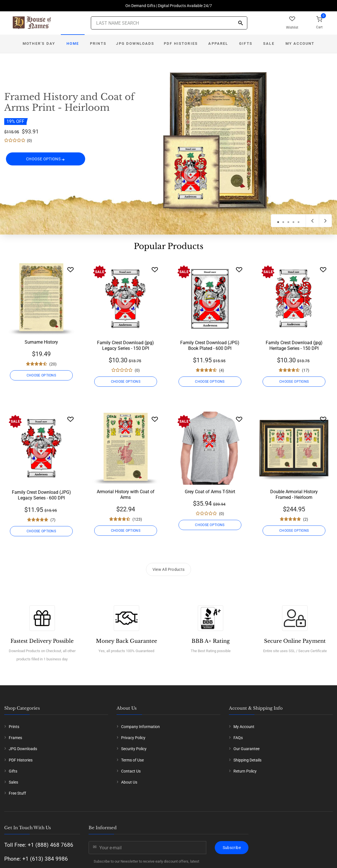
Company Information (140, 727)
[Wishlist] (70, 270)
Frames (15, 738)
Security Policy (134, 749)
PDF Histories (181, 43)
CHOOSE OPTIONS (46, 160)
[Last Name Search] (169, 23)
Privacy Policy (133, 738)
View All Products (169, 569)
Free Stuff (17, 793)
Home (73, 43)
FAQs (238, 738)
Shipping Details (247, 760)
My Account (300, 43)
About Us (129, 782)
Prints (98, 43)
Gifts (246, 43)
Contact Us (131, 771)
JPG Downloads (135, 43)
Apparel (218, 43)
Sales (13, 782)
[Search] (241, 23)
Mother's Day (39, 43)
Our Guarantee (246, 749)
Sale (269, 43)
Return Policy (245, 771)
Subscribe (232, 848)
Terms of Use (132, 760)
